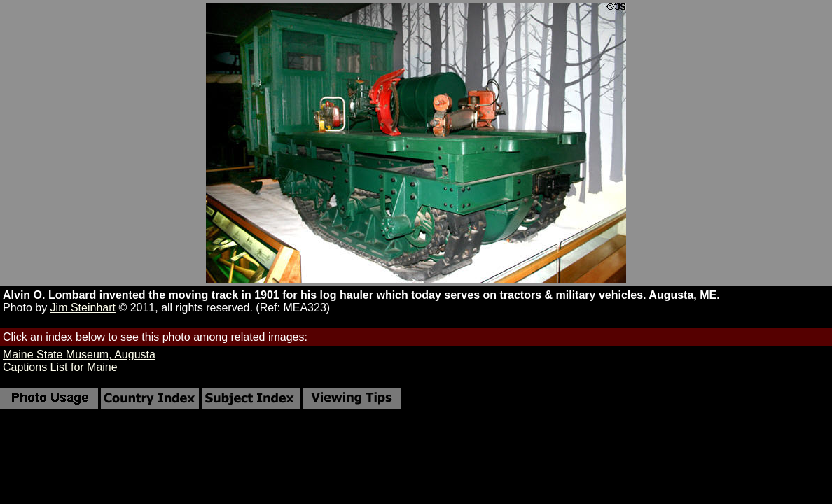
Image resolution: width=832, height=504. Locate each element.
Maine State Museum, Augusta (79, 355)
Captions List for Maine (60, 367)
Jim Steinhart (83, 308)
